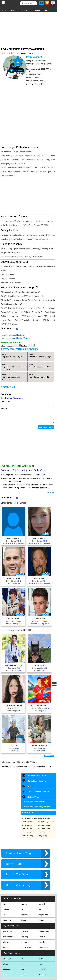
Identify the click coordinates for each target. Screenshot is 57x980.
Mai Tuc (14, 726)
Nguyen (42, 949)
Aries (5, 884)
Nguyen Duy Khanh (46, 801)
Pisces (41, 900)
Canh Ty (45, 771)
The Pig (42, 917)
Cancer (6, 889)
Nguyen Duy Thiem (29, 798)
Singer (5, 10)
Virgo (37, 777)
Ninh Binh (14, 731)
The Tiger (43, 922)
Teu (22, 949)
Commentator (40, 648)
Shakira (42, 955)
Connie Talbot (40, 518)
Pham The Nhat (28, 801)
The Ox (24, 922)
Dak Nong (40, 690)
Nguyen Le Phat (40, 685)
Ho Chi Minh (14, 650)
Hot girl (14, 688)
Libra (5, 895)
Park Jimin (14, 598)
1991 (44, 755)
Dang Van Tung (28, 812)
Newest (47, 10)
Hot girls (15, 10)
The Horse (7, 911)
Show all (50, 472)
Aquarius (25, 900)
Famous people (7, 51)
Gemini (42, 884)
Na (22, 939)
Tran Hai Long (27, 815)
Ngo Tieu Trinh (44, 808)
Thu (40, 944)
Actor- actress (26, 10)
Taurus (24, 884)
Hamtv (24, 955)
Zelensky (7, 939)
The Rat (6, 922)
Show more (49, 735)
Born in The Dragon (14, 523)
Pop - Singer (20, 51)
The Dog (24, 917)
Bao (23, 944)
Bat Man (40, 645)
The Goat (25, 911)
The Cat (6, 927)
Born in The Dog (40, 603)
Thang (6, 944)
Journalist (14, 648)
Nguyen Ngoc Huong (30, 805)
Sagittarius (43, 895)
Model (37, 10)
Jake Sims (40, 598)
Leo (22, 889)
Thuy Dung (42, 815)
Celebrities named (13, 312)
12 (37, 755)
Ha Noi (40, 650)
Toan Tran (42, 812)
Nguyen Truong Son (46, 805)
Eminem (6, 949)
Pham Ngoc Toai (14, 645)
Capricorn (7, 900)
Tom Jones (40, 558)
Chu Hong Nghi (14, 685)
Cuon (41, 939)
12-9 (37, 61)
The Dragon (26, 927)
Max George (14, 558)
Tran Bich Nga (40, 726)
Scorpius (25, 895)
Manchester (14, 563)
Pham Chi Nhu (44, 798)
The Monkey (44, 911)
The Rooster (8, 917)
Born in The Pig (14, 603)
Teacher (14, 728)
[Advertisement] (28, 28)
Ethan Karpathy (14, 518)
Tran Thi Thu (27, 808)
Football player (40, 688)
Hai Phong (14, 690)
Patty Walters (32, 51)
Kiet (5, 955)
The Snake (43, 927)
